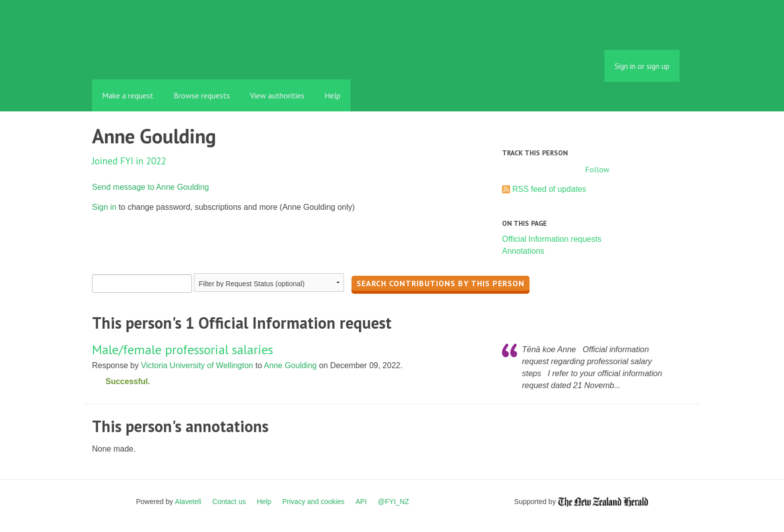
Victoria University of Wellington (197, 365)
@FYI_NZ (393, 502)
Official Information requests (552, 239)
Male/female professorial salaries (182, 349)
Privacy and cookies (313, 502)
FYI (149, 57)
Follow (597, 169)
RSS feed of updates (549, 189)
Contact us (229, 502)
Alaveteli (188, 502)
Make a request (128, 95)
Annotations (523, 251)
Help (332, 95)
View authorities (277, 95)
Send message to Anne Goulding (150, 187)
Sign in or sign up (642, 66)
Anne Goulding (290, 365)
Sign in (104, 207)
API (361, 502)
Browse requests (202, 95)
